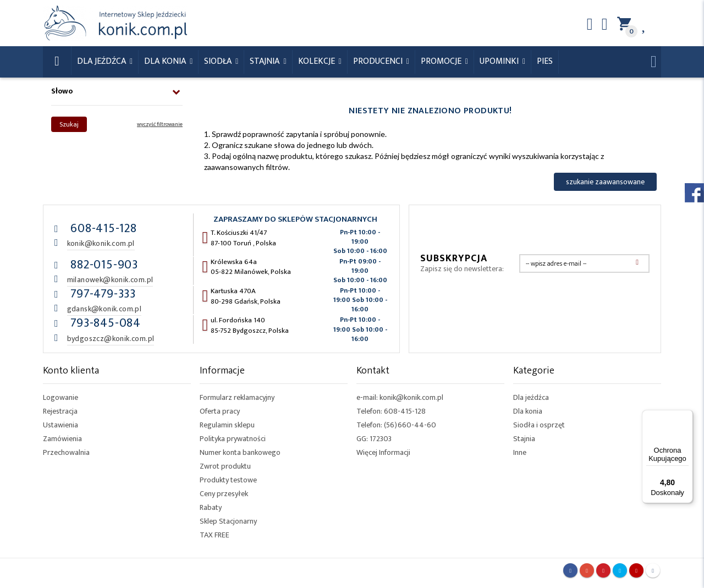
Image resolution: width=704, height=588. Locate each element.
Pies (545, 61)
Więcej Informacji (383, 452)
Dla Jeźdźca (103, 61)
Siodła (219, 61)
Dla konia (166, 61)
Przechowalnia (66, 452)
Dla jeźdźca (531, 397)
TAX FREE (215, 535)
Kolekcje (318, 61)
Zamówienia (62, 439)
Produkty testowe (228, 480)
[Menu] (686, 416)
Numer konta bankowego (240, 452)
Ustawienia (61, 425)
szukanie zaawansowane (605, 182)
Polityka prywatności (233, 439)
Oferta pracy (220, 411)
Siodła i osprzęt (539, 425)
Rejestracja (60, 411)
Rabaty (211, 507)
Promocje (442, 61)
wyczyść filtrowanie (160, 124)
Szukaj (69, 124)
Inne (520, 452)
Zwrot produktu (225, 466)
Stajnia (266, 61)
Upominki (500, 61)
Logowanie (61, 397)
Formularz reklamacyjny (237, 397)
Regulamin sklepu (227, 425)
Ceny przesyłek (224, 494)
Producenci (379, 61)
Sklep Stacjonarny (228, 521)
